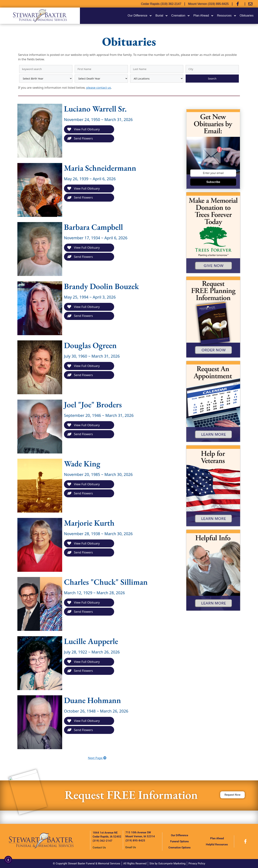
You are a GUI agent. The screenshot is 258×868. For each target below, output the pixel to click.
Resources (227, 16)
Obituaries (247, 16)
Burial (162, 16)
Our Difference (140, 16)
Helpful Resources (217, 844)
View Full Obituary (83, 129)
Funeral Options (180, 841)
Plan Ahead (204, 16)
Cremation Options (180, 848)
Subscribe (213, 182)
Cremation (181, 16)
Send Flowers (80, 138)
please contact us (99, 88)
